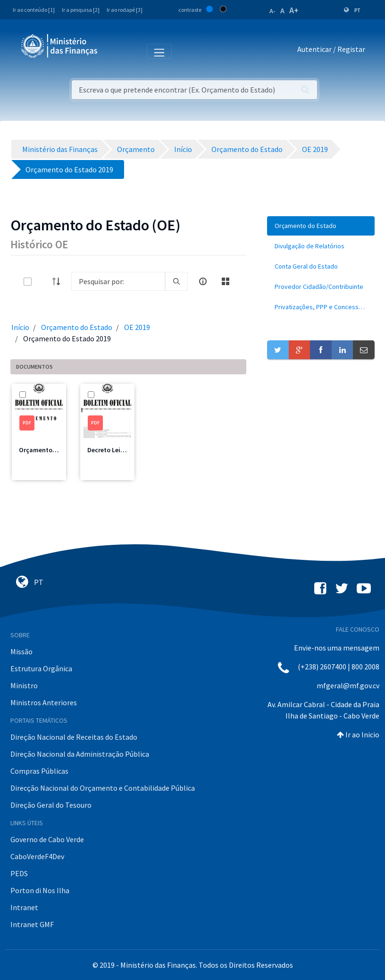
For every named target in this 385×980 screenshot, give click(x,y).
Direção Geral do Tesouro (51, 805)
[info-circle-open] (203, 281)
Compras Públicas (39, 771)
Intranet (24, 907)
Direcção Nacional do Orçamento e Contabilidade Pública (103, 788)
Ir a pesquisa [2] (81, 10)
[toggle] (43, 282)
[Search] (118, 281)
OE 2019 (137, 327)
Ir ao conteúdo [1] (34, 10)
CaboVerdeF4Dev (37, 856)
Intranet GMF (32, 924)
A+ (294, 10)
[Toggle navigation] (113, 51)
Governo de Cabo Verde (47, 839)
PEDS (19, 873)
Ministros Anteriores (44, 702)
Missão (21, 651)
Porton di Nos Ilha (40, 890)
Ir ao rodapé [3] (125, 10)
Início (20, 327)
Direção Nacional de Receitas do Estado (74, 737)
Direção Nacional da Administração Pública (80, 754)
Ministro (24, 685)
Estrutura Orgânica (41, 668)
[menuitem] (321, 226)
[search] (176, 281)
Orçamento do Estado (77, 327)
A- (272, 11)
